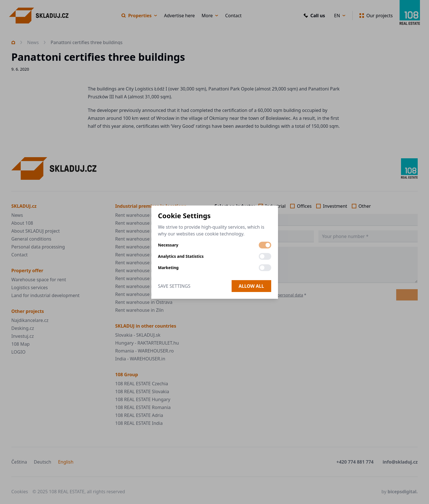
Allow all (251, 286)
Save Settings (174, 286)
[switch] (265, 245)
